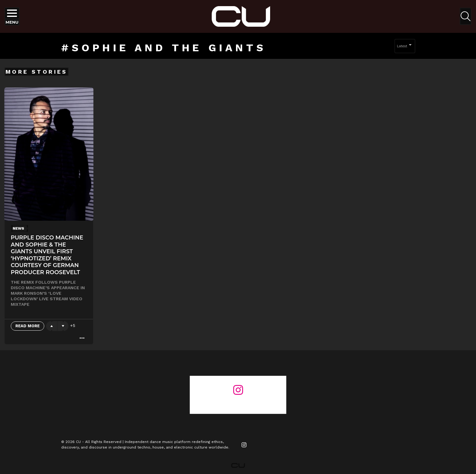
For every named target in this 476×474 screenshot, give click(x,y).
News (18, 228)
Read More (28, 326)
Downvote (63, 326)
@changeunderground (238, 401)
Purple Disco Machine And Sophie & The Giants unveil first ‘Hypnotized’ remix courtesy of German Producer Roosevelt (47, 255)
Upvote (52, 326)
